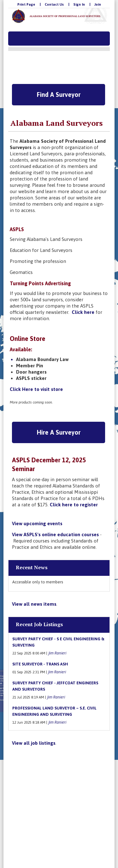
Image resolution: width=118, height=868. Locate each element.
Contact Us (54, 4)
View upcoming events (37, 523)
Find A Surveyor (59, 95)
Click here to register (74, 505)
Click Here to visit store (36, 389)
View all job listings (34, 743)
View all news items (34, 604)
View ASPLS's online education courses (55, 534)
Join (98, 4)
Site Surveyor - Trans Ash (40, 664)
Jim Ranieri (57, 653)
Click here (83, 312)
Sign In (79, 4)
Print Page (26, 4)
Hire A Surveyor (59, 432)
